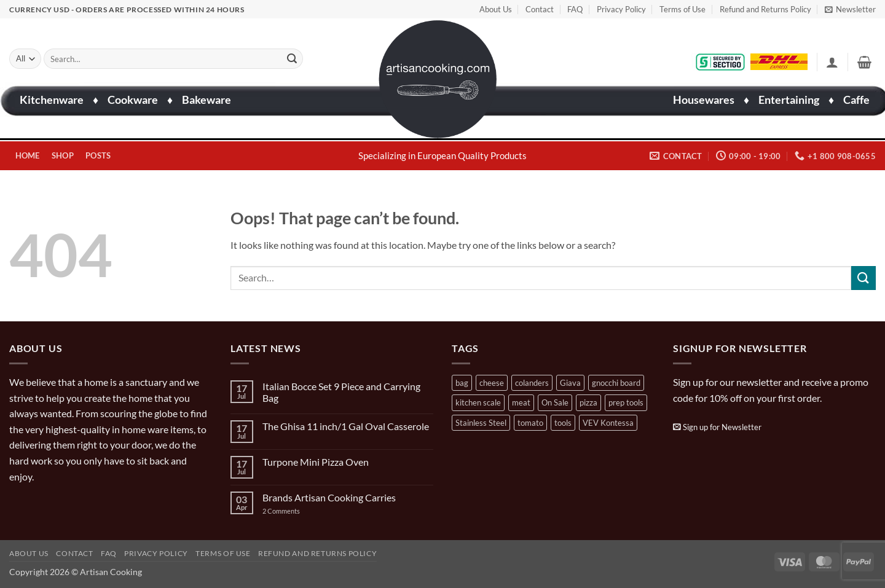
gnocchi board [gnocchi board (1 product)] (616, 383)
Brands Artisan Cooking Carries (329, 497)
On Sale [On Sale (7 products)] (555, 402)
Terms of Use (682, 9)
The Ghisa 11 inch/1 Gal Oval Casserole (346, 426)
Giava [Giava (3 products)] (570, 383)
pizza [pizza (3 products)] (588, 402)
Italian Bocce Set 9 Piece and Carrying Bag (341, 392)
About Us (496, 9)
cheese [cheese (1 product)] (492, 383)
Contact (540, 9)
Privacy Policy (621, 9)
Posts (98, 155)
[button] (850, 9)
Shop (63, 155)
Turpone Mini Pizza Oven (316, 462)
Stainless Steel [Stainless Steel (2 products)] (481, 423)
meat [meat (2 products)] (521, 402)
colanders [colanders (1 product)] (532, 383)
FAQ (575, 9)
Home (28, 155)
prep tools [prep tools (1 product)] (626, 402)
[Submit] (292, 59)
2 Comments (293, 511)
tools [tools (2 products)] (563, 423)
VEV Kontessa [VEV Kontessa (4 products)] (608, 423)
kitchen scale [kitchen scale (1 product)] (478, 402)
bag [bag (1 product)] (462, 383)
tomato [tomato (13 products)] (530, 423)
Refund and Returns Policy (765, 9)
